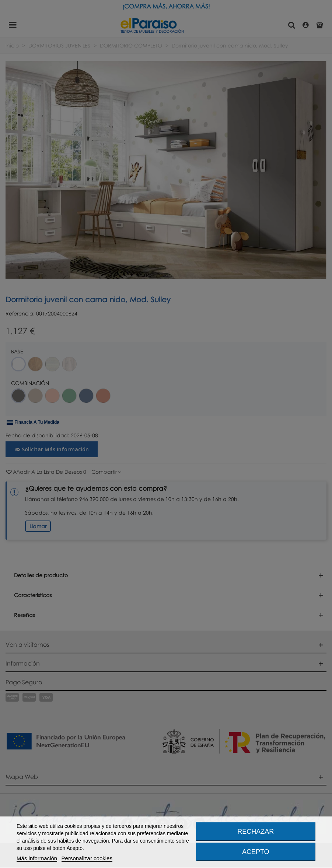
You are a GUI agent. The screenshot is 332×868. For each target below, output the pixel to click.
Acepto (256, 852)
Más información (37, 858)
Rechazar (256, 832)
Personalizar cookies (87, 858)
